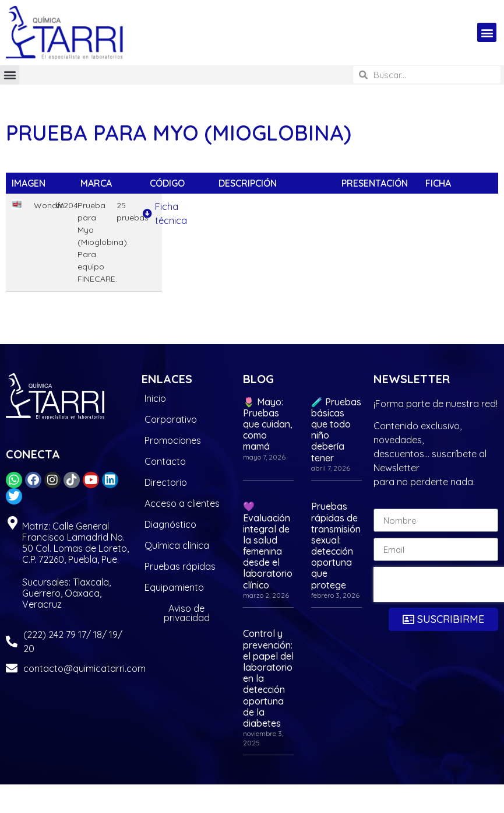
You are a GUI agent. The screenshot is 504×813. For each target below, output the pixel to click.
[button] (487, 32)
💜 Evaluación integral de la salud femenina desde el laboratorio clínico (268, 545)
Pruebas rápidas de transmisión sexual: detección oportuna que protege (336, 545)
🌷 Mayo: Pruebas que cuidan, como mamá (268, 424)
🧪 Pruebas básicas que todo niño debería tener (336, 430)
